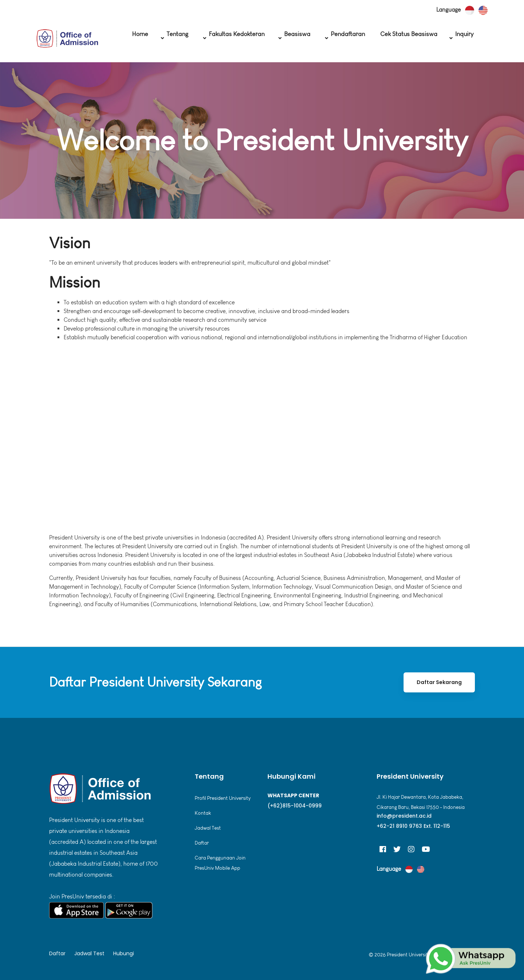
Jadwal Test (208, 828)
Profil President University (223, 798)
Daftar (202, 843)
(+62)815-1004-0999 (295, 806)
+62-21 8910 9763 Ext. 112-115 (413, 826)
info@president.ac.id (404, 816)
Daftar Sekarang (439, 682)
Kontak (203, 813)
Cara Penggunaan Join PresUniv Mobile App (220, 863)
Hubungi (124, 953)
